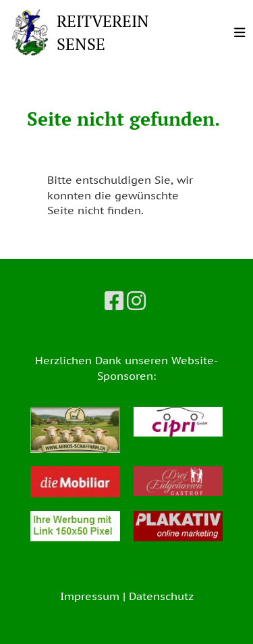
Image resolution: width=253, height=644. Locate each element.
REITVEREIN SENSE (103, 32)
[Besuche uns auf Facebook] (114, 301)
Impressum (90, 596)
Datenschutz (161, 596)
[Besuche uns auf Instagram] (136, 301)
